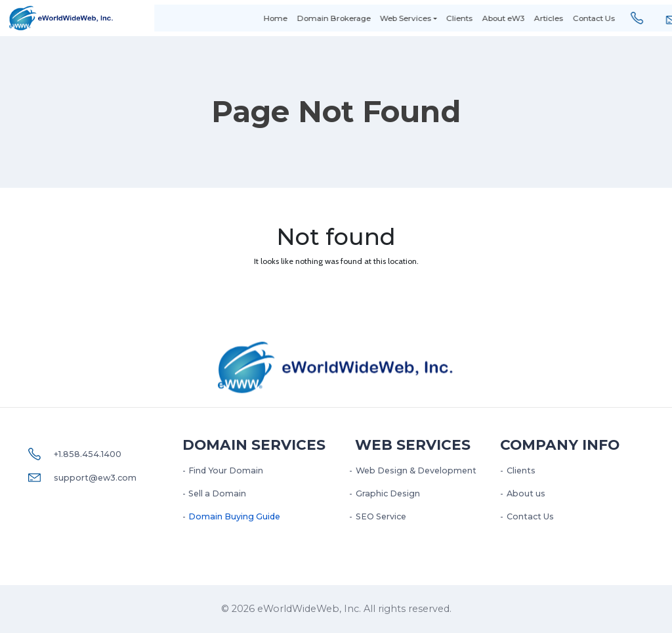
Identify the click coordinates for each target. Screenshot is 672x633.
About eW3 (483, 18)
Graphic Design (388, 493)
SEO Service (381, 516)
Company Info (560, 445)
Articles (528, 18)
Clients (439, 18)
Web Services (385, 18)
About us (526, 493)
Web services (413, 445)
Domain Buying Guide (234, 516)
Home (255, 18)
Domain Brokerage (313, 18)
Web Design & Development (416, 470)
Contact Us (573, 18)
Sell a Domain (217, 493)
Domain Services (254, 445)
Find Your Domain (226, 470)
